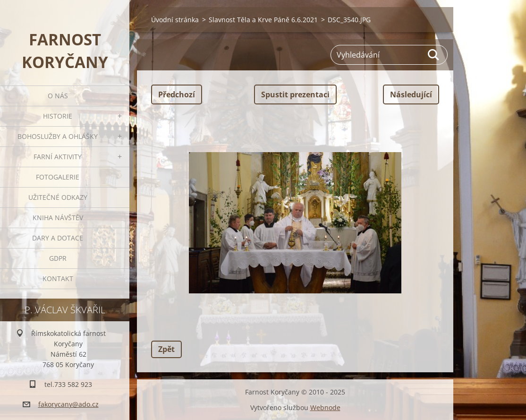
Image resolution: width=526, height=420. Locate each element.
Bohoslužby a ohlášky (58, 136)
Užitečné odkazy (58, 197)
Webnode (325, 407)
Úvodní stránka (175, 20)
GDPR (58, 258)
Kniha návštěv (58, 218)
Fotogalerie (58, 177)
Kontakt (58, 279)
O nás (58, 96)
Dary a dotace (58, 238)
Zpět (166, 349)
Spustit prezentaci (295, 94)
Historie (58, 116)
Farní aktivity (58, 157)
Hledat (434, 55)
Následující (411, 94)
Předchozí (177, 94)
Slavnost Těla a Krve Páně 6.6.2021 (263, 20)
